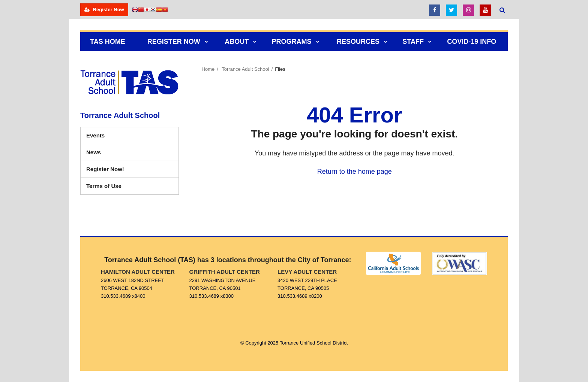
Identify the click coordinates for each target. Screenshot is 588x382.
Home (208, 69)
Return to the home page (355, 172)
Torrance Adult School (245, 69)
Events (95, 135)
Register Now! (116, 171)
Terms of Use (104, 186)
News (94, 152)
